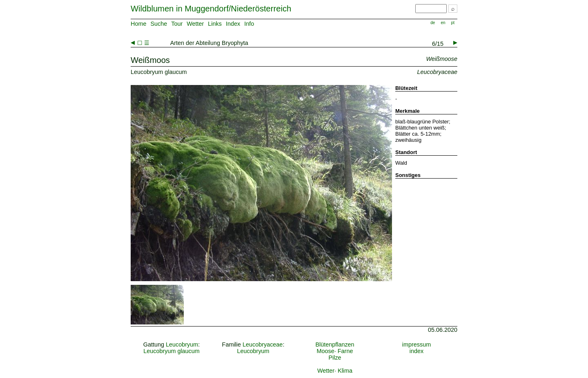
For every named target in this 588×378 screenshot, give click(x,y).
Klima (345, 371)
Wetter (195, 24)
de (433, 23)
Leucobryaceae (263, 344)
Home (138, 24)
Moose (326, 351)
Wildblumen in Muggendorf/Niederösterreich (211, 9)
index (416, 351)
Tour (177, 24)
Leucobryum (182, 344)
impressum (416, 344)
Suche (159, 24)
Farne (345, 351)
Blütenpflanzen (335, 344)
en (443, 23)
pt (453, 23)
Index (233, 24)
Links (215, 24)
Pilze (335, 358)
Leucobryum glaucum (171, 351)
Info (249, 24)
